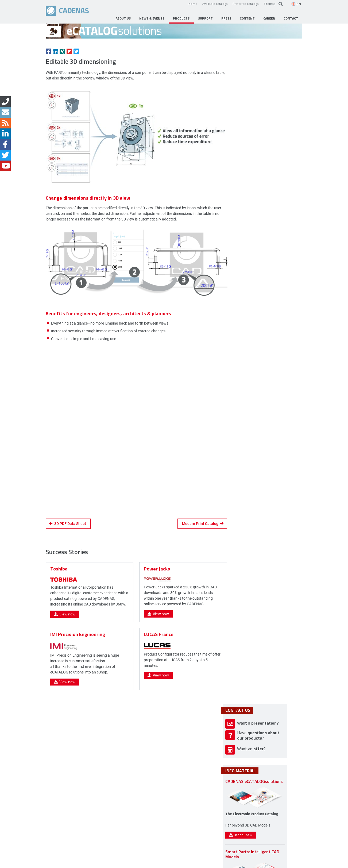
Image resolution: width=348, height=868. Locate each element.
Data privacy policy (115, 863)
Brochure (256, 585)
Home (193, 3)
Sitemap (270, 3)
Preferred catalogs (245, 3)
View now (65, 663)
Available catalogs (215, 3)
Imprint (87, 863)
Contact (68, 863)
